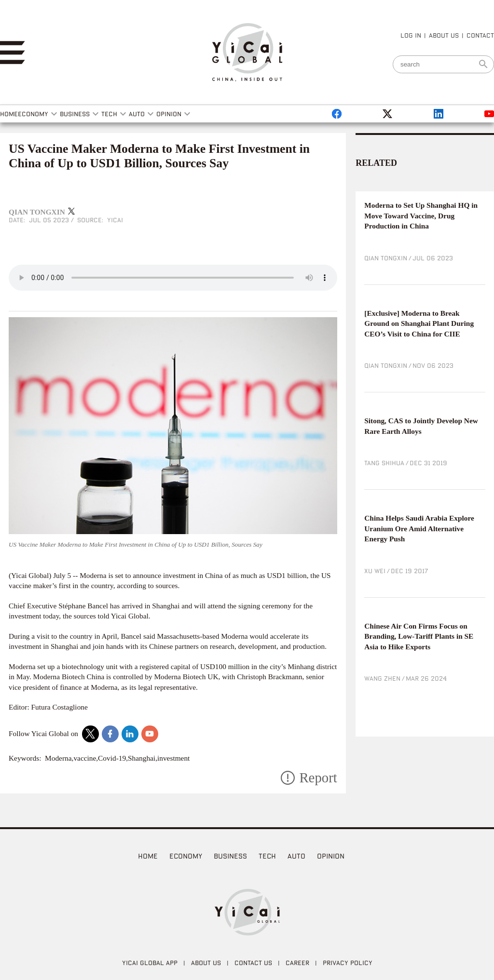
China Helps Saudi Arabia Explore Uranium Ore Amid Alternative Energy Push (419, 528)
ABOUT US (444, 35)
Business (230, 856)
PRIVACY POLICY (348, 963)
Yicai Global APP (150, 963)
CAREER (297, 963)
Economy (186, 856)
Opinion (331, 856)
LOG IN (411, 35)
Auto (296, 856)
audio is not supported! (173, 278)
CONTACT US (253, 963)
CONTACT (480, 35)
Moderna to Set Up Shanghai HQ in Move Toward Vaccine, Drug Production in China (421, 215)
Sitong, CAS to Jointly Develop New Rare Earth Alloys (421, 426)
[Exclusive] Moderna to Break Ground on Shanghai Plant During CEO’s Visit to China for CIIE (419, 323)
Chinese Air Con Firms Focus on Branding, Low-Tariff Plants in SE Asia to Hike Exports (419, 636)
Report (318, 778)
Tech (267, 856)
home (148, 856)
